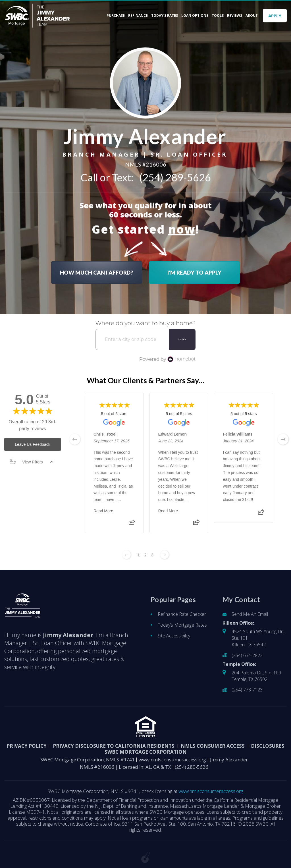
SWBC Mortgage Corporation (146, 752)
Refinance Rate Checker (182, 614)
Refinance (138, 16)
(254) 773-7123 (247, 690)
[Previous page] (126, 555)
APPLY (275, 16)
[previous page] (75, 439)
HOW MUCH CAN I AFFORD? (97, 271)
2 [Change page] (145, 555)
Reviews (235, 16)
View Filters (32, 462)
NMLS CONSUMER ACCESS (213, 746)
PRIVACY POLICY (27, 746)
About (252, 16)
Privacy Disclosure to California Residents (114, 746)
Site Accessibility (174, 636)
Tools (218, 16)
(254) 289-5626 (175, 176)
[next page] (283, 439)
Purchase (116, 16)
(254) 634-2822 (247, 655)
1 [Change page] (139, 555)
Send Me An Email (250, 614)
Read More (103, 511)
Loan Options (195, 16)
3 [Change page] (152, 555)
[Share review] (132, 524)
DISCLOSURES (268, 746)
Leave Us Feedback (33, 444)
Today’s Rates (165, 16)
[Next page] (165, 555)
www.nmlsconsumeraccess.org (172, 760)
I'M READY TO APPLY (194, 271)
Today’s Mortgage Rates (182, 625)
